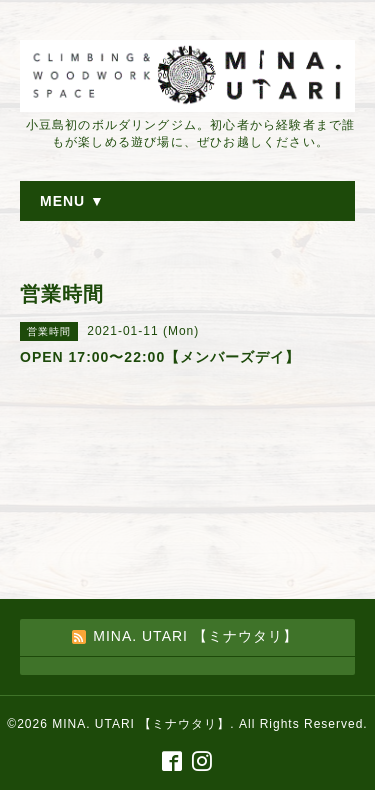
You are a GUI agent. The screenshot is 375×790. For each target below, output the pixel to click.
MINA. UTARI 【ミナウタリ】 (141, 724)
